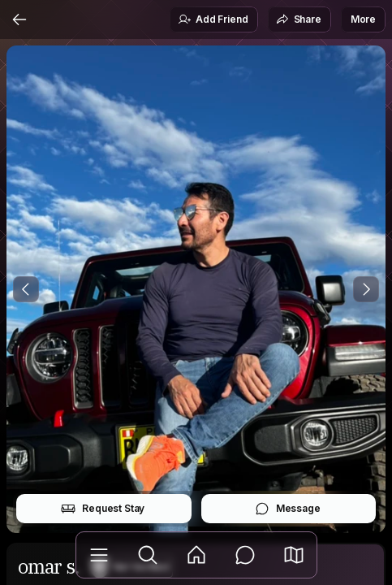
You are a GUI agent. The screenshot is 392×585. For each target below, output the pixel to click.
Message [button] (288, 509)
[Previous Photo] (26, 289)
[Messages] (245, 555)
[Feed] (196, 555)
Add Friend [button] (213, 19)
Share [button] (299, 19)
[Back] (19, 19)
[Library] (99, 555)
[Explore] (148, 555)
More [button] (363, 19)
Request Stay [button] (103, 509)
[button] (294, 555)
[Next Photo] (366, 289)
